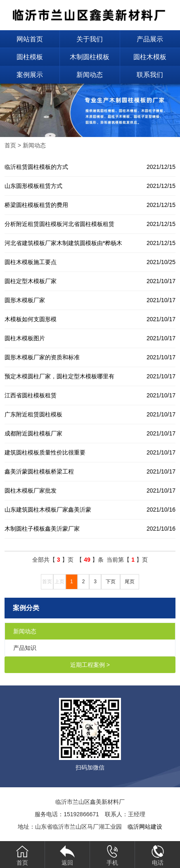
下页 (111, 582)
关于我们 (90, 39)
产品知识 (25, 648)
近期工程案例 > (90, 665)
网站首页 (30, 39)
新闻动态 (90, 75)
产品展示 (150, 39)
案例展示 (30, 75)
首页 (10, 145)
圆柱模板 (30, 57)
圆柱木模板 (150, 57)
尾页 (130, 582)
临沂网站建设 (145, 827)
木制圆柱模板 (90, 57)
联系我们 (150, 75)
